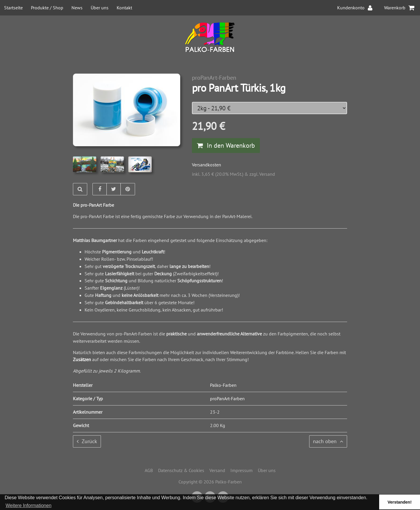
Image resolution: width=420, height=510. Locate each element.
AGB (149, 470)
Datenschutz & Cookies (181, 470)
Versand (217, 470)
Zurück (87, 441)
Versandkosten (206, 165)
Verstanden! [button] (400, 502)
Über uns (100, 8)
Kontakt (124, 8)
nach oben (328, 441)
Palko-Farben (223, 385)
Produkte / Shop (47, 8)
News (77, 8)
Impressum (242, 470)
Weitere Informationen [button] (28, 505)
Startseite (13, 8)
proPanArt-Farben (214, 78)
